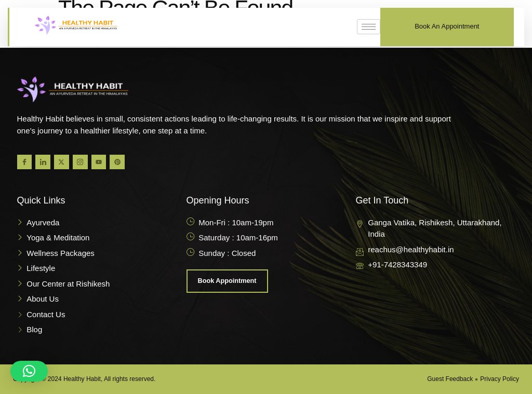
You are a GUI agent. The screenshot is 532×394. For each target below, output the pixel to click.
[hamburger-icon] (369, 27)
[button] (29, 371)
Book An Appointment (447, 26)
